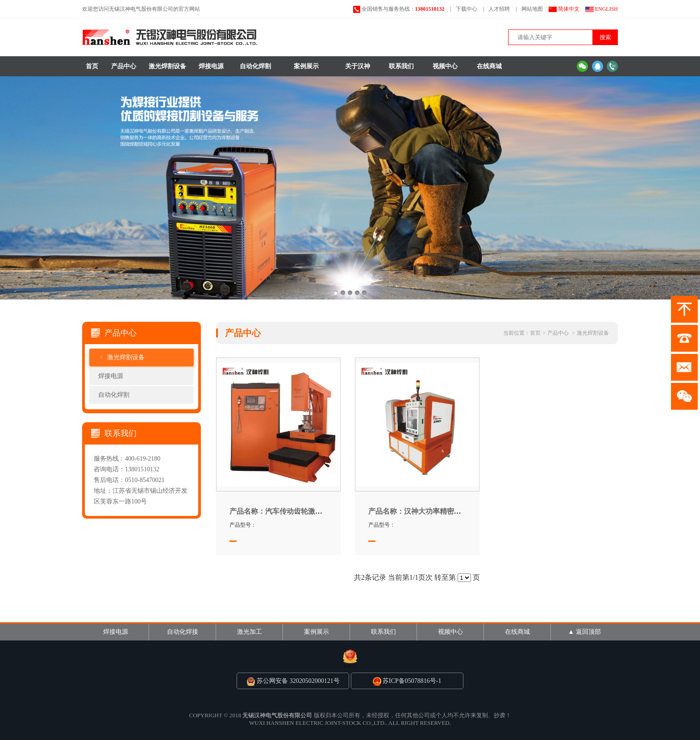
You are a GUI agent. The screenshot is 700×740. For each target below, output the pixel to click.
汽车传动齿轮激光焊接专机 (290, 511)
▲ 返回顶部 (584, 632)
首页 (92, 66)
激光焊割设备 (167, 66)
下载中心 (467, 9)
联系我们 (401, 66)
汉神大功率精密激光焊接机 (429, 511)
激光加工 (250, 632)
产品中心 (124, 66)
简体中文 (569, 9)
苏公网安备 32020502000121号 (293, 681)
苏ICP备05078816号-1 (407, 681)
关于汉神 (358, 66)
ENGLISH (606, 9)
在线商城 (489, 66)
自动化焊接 (183, 632)
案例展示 (306, 66)
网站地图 (532, 9)
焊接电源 (211, 66)
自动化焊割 (255, 66)
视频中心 (445, 66)
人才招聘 (499, 9)
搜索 (605, 37)
